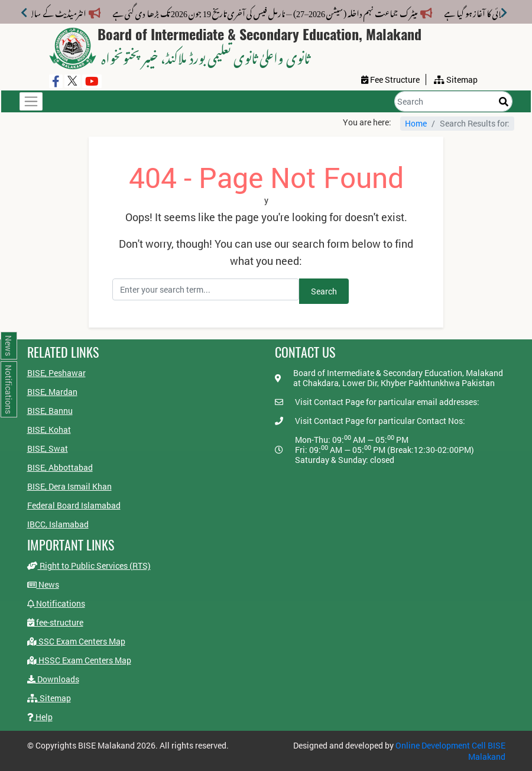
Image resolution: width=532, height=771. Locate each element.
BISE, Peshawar (56, 373)
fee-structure (55, 622)
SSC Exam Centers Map (76, 641)
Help (40, 717)
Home (416, 123)
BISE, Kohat (49, 430)
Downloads (53, 679)
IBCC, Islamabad (58, 524)
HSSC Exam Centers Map (79, 660)
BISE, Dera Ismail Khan (69, 486)
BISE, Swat (48, 448)
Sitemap (49, 698)
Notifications (56, 603)
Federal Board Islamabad (74, 505)
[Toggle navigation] (31, 101)
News (43, 584)
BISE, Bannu (50, 411)
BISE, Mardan (52, 392)
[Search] (453, 101)
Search (324, 291)
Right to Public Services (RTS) (89, 566)
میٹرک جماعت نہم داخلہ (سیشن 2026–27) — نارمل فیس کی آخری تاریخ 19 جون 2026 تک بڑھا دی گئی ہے (272, 12)
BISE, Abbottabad (60, 467)
